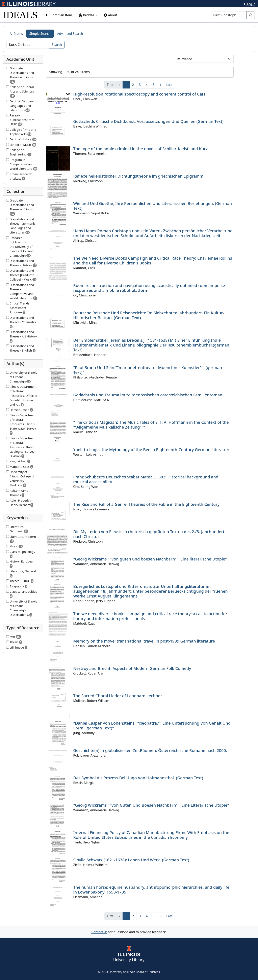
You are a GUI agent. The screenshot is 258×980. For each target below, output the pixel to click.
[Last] (169, 85)
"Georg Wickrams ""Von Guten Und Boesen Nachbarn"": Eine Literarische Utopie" (151, 805)
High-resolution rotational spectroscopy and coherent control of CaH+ (140, 94)
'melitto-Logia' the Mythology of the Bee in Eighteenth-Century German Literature (152, 450)
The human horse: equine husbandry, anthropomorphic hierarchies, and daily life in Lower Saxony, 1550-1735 (151, 890)
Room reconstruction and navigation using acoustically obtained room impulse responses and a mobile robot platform (149, 288)
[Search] (228, 15)
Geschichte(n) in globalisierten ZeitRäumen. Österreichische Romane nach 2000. (150, 750)
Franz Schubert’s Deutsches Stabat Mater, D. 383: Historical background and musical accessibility (146, 479)
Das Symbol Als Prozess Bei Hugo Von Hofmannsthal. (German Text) (138, 778)
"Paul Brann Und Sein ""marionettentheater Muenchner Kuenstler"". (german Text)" (148, 370)
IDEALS (20, 15)
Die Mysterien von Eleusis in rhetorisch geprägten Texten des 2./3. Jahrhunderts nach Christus (150, 534)
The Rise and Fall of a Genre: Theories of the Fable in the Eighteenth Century (146, 504)
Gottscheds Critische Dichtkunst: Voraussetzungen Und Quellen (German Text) (148, 121)
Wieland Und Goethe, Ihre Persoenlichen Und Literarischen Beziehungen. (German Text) (152, 206)
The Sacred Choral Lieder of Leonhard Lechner (118, 696)
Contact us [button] (99, 932)
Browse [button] (87, 15)
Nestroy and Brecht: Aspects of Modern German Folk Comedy (132, 668)
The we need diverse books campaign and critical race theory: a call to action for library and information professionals (150, 616)
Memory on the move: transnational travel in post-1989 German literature (144, 641)
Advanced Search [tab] (70, 34)
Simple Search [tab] (40, 34)
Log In (249, 4)
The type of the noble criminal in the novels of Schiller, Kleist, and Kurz (140, 149)
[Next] (160, 85)
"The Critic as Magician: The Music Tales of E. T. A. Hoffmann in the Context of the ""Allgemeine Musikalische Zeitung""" (151, 425)
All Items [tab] (16, 34)
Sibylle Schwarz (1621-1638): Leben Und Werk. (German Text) (131, 860)
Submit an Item (59, 15)
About (110, 15)
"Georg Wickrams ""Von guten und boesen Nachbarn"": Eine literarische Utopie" (150, 559)
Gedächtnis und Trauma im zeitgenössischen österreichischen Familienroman (148, 395)
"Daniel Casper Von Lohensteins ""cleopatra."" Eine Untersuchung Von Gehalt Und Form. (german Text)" (152, 725)
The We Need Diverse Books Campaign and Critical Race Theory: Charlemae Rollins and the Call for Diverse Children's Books (153, 261)
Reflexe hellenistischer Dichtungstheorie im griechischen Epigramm (138, 176)
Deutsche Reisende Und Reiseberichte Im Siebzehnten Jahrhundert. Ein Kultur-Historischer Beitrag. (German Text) (149, 315)
